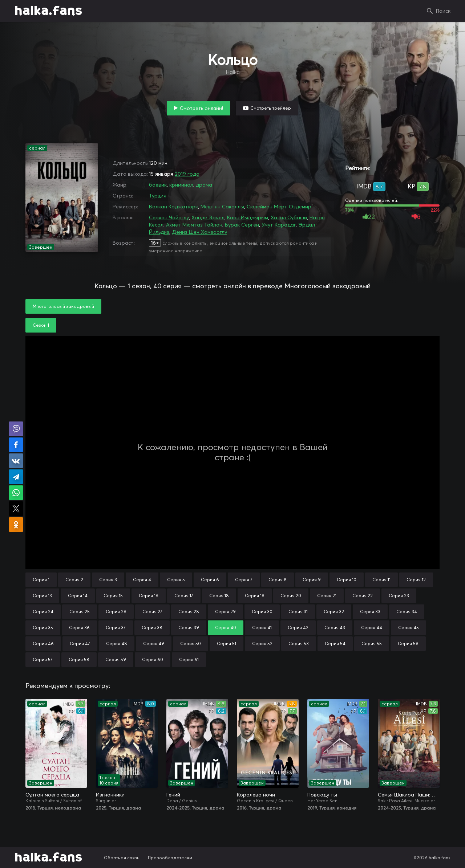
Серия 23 (399, 596)
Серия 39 (189, 627)
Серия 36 (79, 627)
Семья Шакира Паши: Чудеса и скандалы (409, 795)
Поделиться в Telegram (16, 477)
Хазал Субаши (289, 217)
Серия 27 (152, 612)
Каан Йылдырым (248, 217)
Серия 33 (370, 612)
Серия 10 (347, 580)
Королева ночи (256, 795)
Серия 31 (298, 612)
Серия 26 (116, 612)
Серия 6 (210, 580)
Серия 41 (262, 627)
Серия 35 (43, 627)
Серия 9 (312, 580)
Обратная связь (122, 858)
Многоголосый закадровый (63, 306)
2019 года (187, 174)
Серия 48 (117, 643)
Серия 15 (113, 596)
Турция (158, 196)
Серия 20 (291, 596)
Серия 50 (191, 643)
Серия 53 (299, 643)
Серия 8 (278, 580)
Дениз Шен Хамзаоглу (199, 232)
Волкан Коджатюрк (173, 207)
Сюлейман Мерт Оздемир (279, 207)
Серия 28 (189, 612)
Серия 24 (43, 612)
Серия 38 (152, 627)
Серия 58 (79, 659)
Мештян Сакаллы (222, 207)
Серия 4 (142, 580)
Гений (173, 795)
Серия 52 (262, 643)
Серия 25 (80, 612)
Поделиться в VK (16, 461)
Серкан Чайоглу (169, 217)
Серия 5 (176, 580)
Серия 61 (189, 659)
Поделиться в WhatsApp (16, 493)
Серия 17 (184, 596)
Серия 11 (381, 580)
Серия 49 (154, 643)
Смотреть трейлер (271, 108)
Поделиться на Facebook (16, 445)
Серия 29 (225, 612)
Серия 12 (416, 580)
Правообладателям (170, 858)
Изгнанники (110, 795)
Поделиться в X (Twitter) (16, 509)
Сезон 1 (41, 325)
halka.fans (48, 11)
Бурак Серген (242, 225)
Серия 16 (149, 596)
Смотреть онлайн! (201, 108)
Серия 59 (116, 659)
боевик (158, 185)
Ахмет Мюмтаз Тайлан (194, 225)
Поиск (443, 11)
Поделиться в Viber (16, 429)
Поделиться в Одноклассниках (16, 525)
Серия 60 (153, 659)
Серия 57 (43, 659)
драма (204, 185)
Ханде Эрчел (208, 217)
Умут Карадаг (279, 225)
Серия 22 (363, 596)
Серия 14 (78, 596)
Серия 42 (298, 627)
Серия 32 (334, 612)
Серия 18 (219, 596)
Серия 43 (335, 627)
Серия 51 (227, 643)
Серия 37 (116, 627)
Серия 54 (335, 643)
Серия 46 (43, 643)
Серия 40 (226, 627)
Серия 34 (407, 612)
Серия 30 (262, 612)
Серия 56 (408, 643)
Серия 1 (41, 580)
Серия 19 (255, 596)
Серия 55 (372, 643)
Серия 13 (42, 596)
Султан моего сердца (52, 795)
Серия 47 (80, 643)
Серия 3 (108, 580)
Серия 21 (327, 596)
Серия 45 (409, 627)
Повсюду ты (322, 795)
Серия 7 (244, 580)
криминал (181, 185)
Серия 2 (74, 580)
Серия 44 (372, 627)
